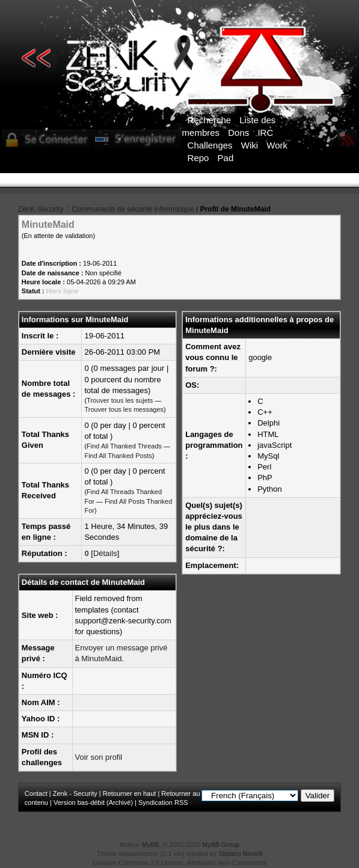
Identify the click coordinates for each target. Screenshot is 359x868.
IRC (265, 133)
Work (277, 145)
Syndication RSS (163, 802)
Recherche (210, 120)
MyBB (151, 845)
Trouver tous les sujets (120, 400)
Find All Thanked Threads (124, 446)
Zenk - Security (75, 793)
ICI (210, 188)
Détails (105, 553)
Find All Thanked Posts (118, 456)
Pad (226, 158)
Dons (238, 133)
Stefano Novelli (241, 854)
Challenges (210, 145)
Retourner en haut (130, 793)
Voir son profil (99, 757)
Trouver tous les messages (124, 409)
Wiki (250, 145)
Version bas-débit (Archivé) (93, 802)
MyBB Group (221, 845)
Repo (198, 158)
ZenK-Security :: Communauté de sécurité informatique (106, 209)
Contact (36, 793)
